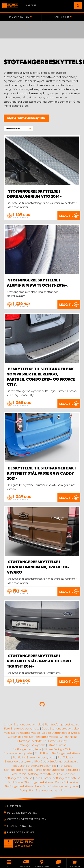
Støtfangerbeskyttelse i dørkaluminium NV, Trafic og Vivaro (38, 567)
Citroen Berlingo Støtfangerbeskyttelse (33, 737)
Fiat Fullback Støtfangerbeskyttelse (57, 753)
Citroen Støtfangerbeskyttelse (23, 725)
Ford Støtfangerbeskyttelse (22, 729)
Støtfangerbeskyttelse (32, 118)
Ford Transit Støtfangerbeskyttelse (33, 774)
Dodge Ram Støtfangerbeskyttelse (42, 790)
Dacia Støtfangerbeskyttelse (60, 729)
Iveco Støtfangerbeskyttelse (22, 733)
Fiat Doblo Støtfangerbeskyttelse (57, 762)
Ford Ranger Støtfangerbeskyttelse (57, 770)
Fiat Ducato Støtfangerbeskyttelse (34, 766)
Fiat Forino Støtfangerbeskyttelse (34, 758)
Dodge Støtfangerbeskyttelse (61, 733)
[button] (18, 129)
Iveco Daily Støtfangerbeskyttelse (57, 786)
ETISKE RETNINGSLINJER (21, 826)
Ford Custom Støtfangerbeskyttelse (57, 778)
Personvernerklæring (22, 813)
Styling (12, 118)
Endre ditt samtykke (21, 832)
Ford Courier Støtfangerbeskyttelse (30, 782)
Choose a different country (27, 819)
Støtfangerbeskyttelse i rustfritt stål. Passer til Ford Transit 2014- (39, 661)
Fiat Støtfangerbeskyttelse (62, 725)
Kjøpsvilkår (15, 806)
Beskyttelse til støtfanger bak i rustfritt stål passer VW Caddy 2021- (41, 473)
